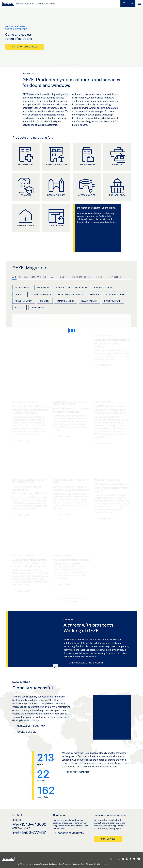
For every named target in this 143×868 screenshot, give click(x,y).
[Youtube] (139, 859)
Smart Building (65, 301)
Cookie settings (78, 864)
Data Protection (65, 864)
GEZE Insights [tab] (82, 277)
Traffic (19, 308)
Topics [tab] (98, 277)
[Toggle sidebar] (132, 4)
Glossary (89, 864)
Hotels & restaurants (70, 294)
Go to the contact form (71, 833)
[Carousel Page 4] (79, 63)
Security (44, 301)
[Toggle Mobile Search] (124, 4)
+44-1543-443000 (29, 824)
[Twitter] (119, 859)
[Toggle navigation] (139, 4)
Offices (94, 294)
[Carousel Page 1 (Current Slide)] (64, 63)
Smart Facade (89, 301)
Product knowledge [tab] (33, 277)
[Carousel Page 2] (69, 63)
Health (19, 294)
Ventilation (37, 308)
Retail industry (23, 301)
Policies (97, 864)
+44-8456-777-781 (30, 832)
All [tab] (14, 277)
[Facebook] (131, 859)
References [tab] (113, 277)
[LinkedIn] (123, 859)
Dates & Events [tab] (60, 277)
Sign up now (108, 839)
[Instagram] (127, 859)
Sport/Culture (112, 301)
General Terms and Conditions (46, 864)
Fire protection (103, 288)
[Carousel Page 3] (74, 63)
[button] (111, 859)
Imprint (105, 864)
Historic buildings (40, 294)
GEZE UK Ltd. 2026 (25, 864)
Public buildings (116, 294)
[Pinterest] (134, 859)
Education (43, 288)
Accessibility (22, 288)
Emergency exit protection (71, 288)
